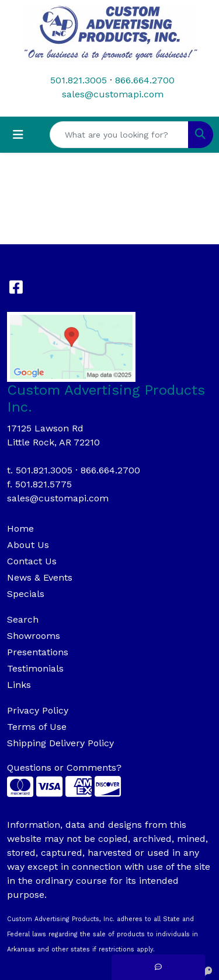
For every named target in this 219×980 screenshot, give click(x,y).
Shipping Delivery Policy (60, 743)
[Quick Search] (119, 135)
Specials (26, 594)
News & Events (40, 577)
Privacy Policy (38, 710)
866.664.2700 (145, 80)
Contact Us (32, 561)
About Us (28, 545)
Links (19, 685)
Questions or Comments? (64, 768)
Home (20, 528)
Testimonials (35, 668)
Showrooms (34, 636)
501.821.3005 (79, 80)
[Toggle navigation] (18, 135)
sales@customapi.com (113, 94)
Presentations (38, 652)
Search (23, 619)
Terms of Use (37, 727)
